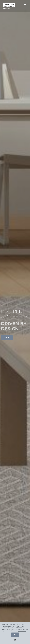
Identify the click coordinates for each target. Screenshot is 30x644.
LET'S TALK (7, 338)
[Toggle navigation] (25, 5)
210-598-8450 (7, 8)
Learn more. (22, 631)
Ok (15, 635)
